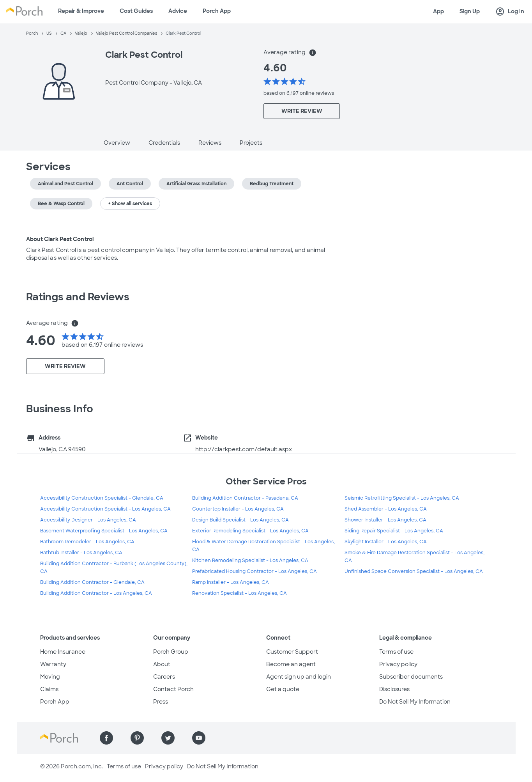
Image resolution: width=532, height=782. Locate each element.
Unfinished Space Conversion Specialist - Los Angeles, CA (414, 571)
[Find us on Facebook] (106, 738)
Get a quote (283, 689)
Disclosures (394, 689)
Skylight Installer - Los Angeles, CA (386, 542)
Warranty (53, 664)
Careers (164, 677)
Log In (510, 12)
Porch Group (171, 652)
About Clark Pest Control (60, 239)
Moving (50, 677)
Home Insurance (63, 652)
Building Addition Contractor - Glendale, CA (92, 582)
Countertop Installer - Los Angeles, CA (238, 509)
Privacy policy (398, 664)
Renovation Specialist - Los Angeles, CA (239, 593)
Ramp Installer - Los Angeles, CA (231, 582)
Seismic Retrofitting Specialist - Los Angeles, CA (402, 498)
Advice (178, 11)
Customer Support (292, 652)
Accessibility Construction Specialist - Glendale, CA (102, 498)
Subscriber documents (411, 677)
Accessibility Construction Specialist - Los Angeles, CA (105, 509)
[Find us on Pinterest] (137, 738)
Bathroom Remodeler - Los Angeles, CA (87, 542)
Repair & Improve (81, 11)
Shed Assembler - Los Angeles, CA (386, 509)
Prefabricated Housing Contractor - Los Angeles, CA (255, 571)
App (438, 11)
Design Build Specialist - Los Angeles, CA (240, 520)
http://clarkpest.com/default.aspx (244, 449)
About (162, 664)
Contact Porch (173, 689)
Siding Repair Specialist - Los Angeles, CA (394, 531)
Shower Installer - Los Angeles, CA (385, 520)
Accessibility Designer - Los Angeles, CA (88, 520)
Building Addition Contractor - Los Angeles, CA (96, 593)
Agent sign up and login (299, 677)
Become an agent (291, 664)
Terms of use (396, 652)
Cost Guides (136, 11)
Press (161, 702)
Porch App (217, 11)
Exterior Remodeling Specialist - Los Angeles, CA (250, 531)
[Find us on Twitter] (168, 738)
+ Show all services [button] (130, 204)
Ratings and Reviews (78, 297)
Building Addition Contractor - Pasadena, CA (245, 498)
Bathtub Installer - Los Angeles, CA (81, 553)
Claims (49, 689)
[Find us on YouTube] (199, 738)
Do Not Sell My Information (415, 702)
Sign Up (470, 11)
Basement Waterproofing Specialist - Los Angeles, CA (104, 531)
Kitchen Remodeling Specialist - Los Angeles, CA (250, 560)
